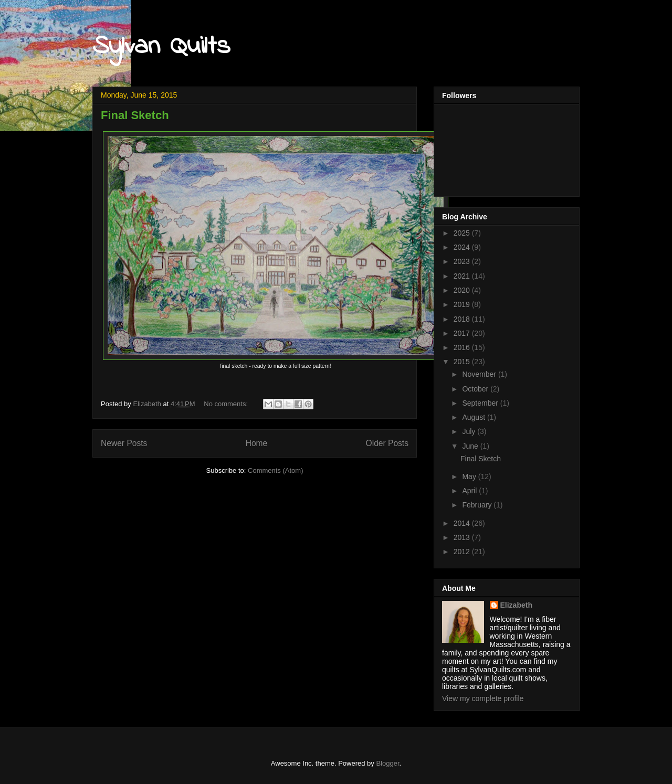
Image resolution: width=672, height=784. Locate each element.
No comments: (227, 404)
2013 (463, 537)
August (474, 417)
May (470, 476)
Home (257, 443)
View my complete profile (483, 698)
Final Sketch (135, 115)
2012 (463, 552)
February (478, 505)
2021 (463, 276)
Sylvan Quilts (161, 46)
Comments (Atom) (275, 470)
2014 (463, 523)
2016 (463, 347)
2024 (463, 247)
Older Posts (387, 443)
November (480, 374)
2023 (463, 261)
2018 (463, 319)
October (476, 389)
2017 (463, 333)
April (470, 491)
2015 (463, 362)
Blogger (387, 763)
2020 (463, 290)
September (481, 403)
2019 (463, 304)
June (471, 446)
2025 (463, 233)
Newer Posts (124, 443)
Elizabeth (516, 605)
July (470, 431)
